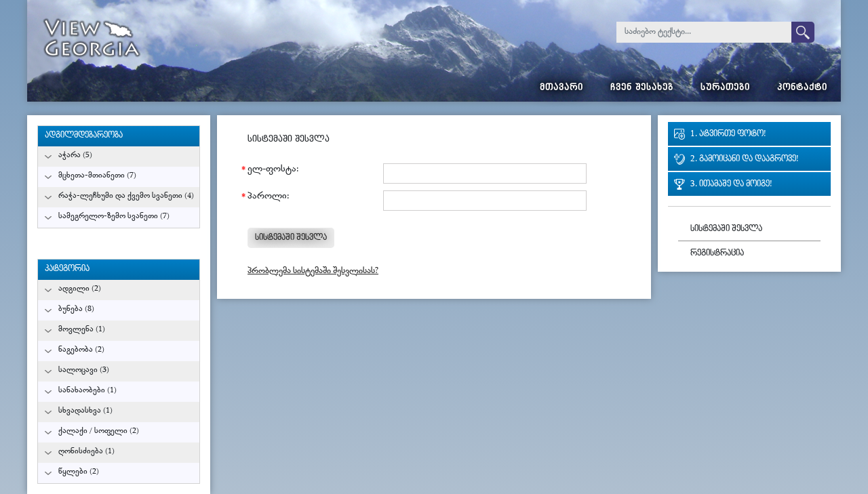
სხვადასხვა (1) (85, 411)
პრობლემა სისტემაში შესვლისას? (313, 271)
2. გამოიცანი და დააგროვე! (744, 160)
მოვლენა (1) (82, 330)
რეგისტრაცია (717, 254)
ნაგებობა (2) (81, 350)
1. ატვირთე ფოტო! (728, 135)
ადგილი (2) (80, 289)
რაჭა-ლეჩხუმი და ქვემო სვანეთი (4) (126, 196)
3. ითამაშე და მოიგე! (731, 185)
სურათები (725, 88)
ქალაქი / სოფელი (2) (99, 431)
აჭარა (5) (75, 156)
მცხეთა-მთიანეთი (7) (97, 176)
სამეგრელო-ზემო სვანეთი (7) (114, 217)
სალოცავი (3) (84, 370)
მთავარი (561, 88)
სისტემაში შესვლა (726, 229)
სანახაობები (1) (87, 391)
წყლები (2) (79, 472)
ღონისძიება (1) (86, 452)
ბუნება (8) (76, 309)
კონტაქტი (802, 88)
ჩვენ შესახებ (642, 88)
